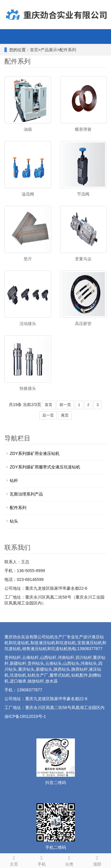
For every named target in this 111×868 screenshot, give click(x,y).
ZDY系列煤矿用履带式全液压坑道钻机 (45, 467)
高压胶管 (83, 324)
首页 (34, 50)
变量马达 (83, 259)
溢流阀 (28, 194)
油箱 (28, 129)
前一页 (65, 405)
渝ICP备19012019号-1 (25, 716)
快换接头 (28, 388)
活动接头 (28, 324)
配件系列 (68, 50)
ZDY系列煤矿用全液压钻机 (35, 453)
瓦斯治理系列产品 (26, 494)
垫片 (28, 259)
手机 (42, 860)
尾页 (65, 415)
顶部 (97, 860)
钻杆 (14, 481)
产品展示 (49, 50)
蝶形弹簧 (83, 129)
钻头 (14, 521)
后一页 (48, 415)
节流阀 (83, 194)
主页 (14, 860)
